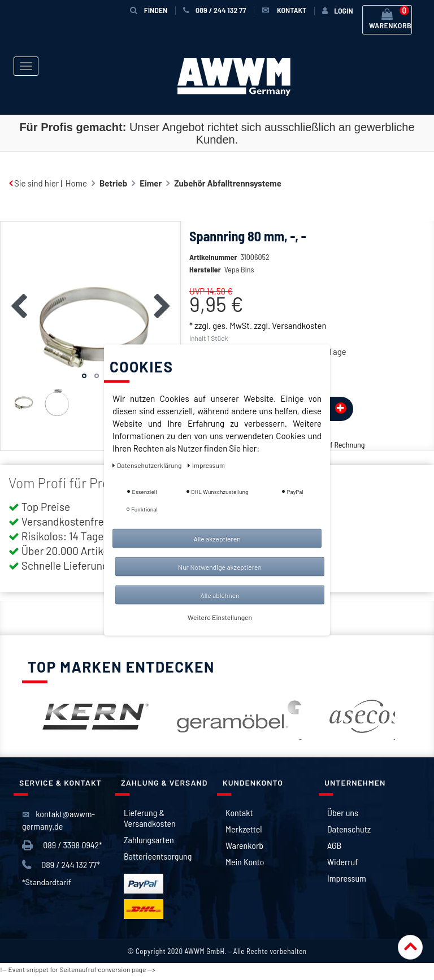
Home (76, 183)
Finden (149, 10)
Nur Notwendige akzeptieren (220, 567)
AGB (334, 850)
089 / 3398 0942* (62, 850)
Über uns (343, 817)
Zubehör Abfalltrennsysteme (228, 183)
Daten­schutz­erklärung (148, 465)
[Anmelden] (337, 11)
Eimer (151, 183)
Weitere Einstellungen (220, 617)
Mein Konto (245, 866)
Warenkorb (244, 850)
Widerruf (342, 866)
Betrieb (113, 183)
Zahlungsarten (149, 844)
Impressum (347, 883)
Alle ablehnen (220, 595)
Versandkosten (299, 342)
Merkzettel (244, 833)
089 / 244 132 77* (61, 870)
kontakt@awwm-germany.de (58, 824)
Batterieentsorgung (158, 860)
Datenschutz (349, 833)
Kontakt (239, 817)
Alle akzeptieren (217, 539)
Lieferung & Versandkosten (150, 822)
